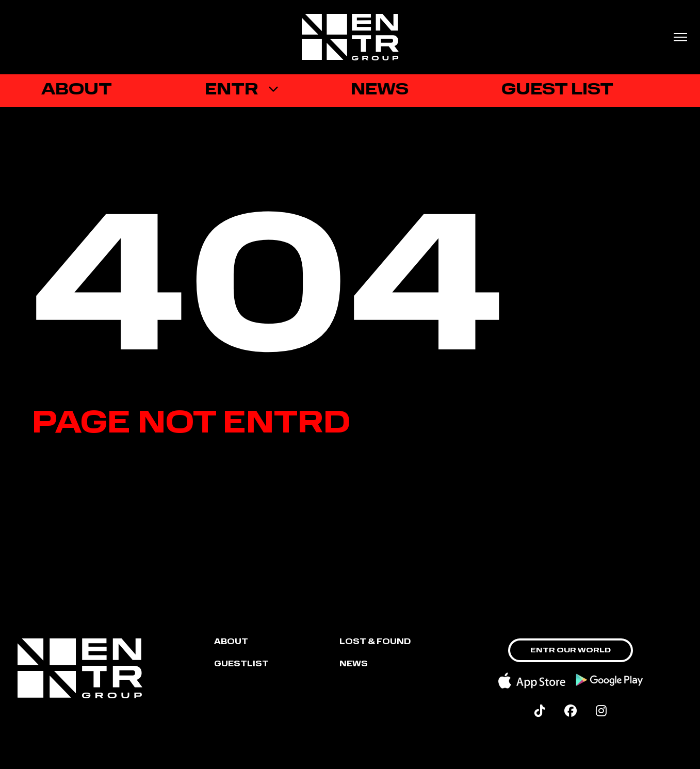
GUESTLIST (241, 664)
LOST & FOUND (375, 642)
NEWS (354, 664)
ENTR (234, 90)
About (231, 642)
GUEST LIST (560, 90)
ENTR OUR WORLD (571, 650)
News (383, 90)
